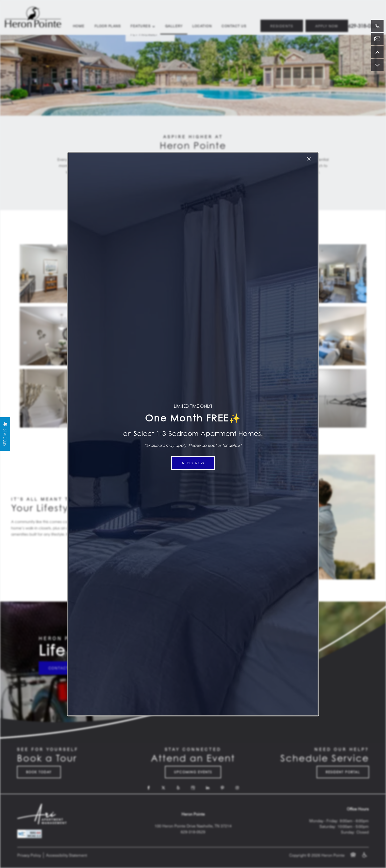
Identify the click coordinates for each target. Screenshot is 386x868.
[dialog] (193, 434)
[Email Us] (377, 39)
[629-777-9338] (377, 26)
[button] (193, 463)
